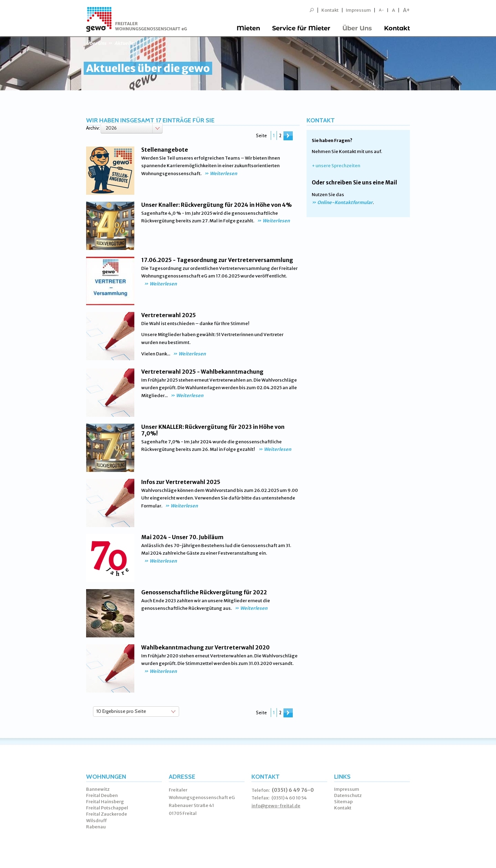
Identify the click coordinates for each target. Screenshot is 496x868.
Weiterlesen (223, 174)
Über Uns (357, 28)
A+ (406, 10)
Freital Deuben (102, 795)
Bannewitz (98, 789)
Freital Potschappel (107, 808)
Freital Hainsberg (105, 802)
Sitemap (343, 802)
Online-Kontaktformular (345, 203)
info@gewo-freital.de (276, 806)
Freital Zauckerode (107, 814)
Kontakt (330, 10)
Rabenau (96, 827)
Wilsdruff (97, 821)
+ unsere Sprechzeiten (336, 166)
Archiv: (93, 128)
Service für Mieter (301, 28)
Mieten (248, 28)
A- (381, 10)
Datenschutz (348, 795)
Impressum (358, 10)
